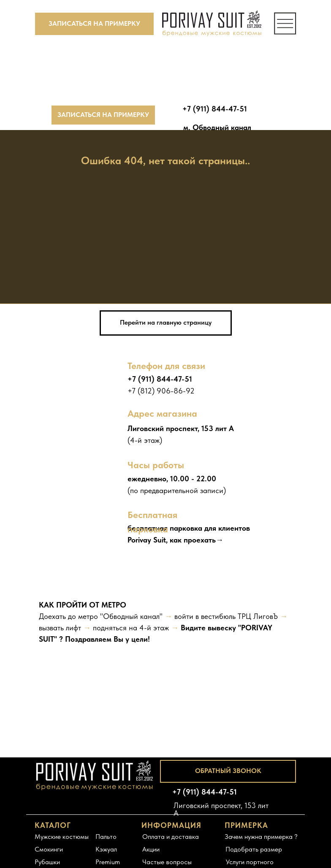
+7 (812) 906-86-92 (161, 391)
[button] (94, 24)
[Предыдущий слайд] (17, 640)
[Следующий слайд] (314, 640)
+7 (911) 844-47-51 (160, 379)
